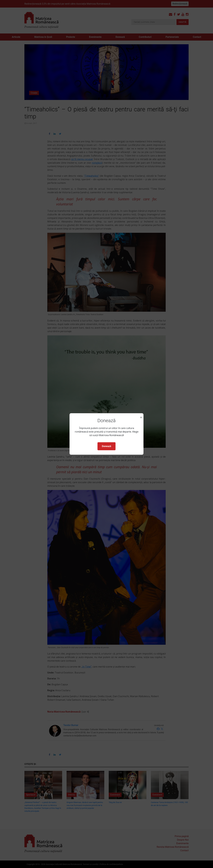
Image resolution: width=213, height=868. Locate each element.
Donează (106, 446)
